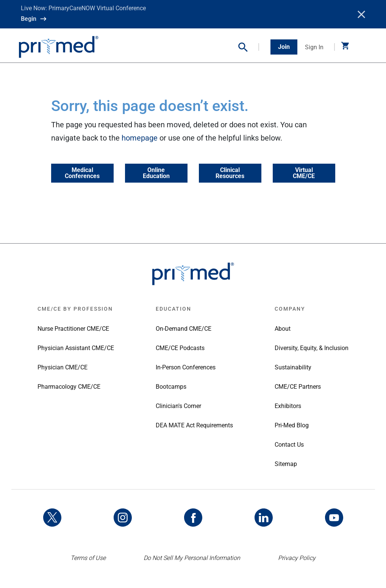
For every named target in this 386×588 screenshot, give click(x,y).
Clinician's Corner (178, 406)
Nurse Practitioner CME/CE (73, 329)
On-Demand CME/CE (184, 329)
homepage (140, 138)
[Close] (361, 14)
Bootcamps (171, 387)
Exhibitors (288, 406)
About (283, 329)
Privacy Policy (297, 558)
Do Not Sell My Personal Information (192, 558)
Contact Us (289, 445)
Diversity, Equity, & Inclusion (312, 348)
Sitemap (286, 464)
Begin (29, 19)
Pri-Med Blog (292, 425)
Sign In (314, 47)
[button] (249, 47)
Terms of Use (88, 558)
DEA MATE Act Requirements (194, 425)
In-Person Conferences (186, 367)
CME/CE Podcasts (180, 348)
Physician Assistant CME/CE (76, 348)
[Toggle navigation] (361, 47)
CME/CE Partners (298, 387)
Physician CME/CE (63, 367)
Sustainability (293, 367)
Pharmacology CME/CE (69, 387)
